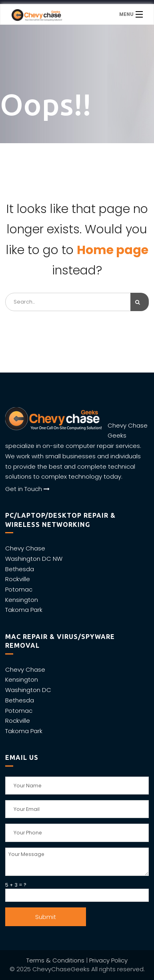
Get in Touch (27, 489)
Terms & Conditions (55, 960)
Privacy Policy (108, 960)
